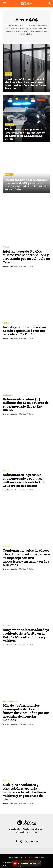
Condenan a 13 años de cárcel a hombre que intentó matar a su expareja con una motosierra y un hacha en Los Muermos (26, 558)
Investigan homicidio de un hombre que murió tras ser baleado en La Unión (24, 331)
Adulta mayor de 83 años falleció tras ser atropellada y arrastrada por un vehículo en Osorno (26, 257)
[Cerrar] (39, 863)
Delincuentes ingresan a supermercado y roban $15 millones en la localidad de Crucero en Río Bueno (24, 480)
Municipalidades (10, 701)
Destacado (9, 124)
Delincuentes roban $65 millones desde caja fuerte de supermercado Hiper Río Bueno (26, 404)
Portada (6, 626)
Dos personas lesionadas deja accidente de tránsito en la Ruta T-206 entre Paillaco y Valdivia (26, 635)
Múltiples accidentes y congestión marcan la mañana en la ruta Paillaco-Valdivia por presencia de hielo (24, 792)
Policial (6, 247)
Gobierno (9, 175)
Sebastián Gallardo (10, 266)
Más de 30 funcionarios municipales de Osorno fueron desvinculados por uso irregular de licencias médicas (26, 713)
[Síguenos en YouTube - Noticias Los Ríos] (25, 863)
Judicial (8, 74)
